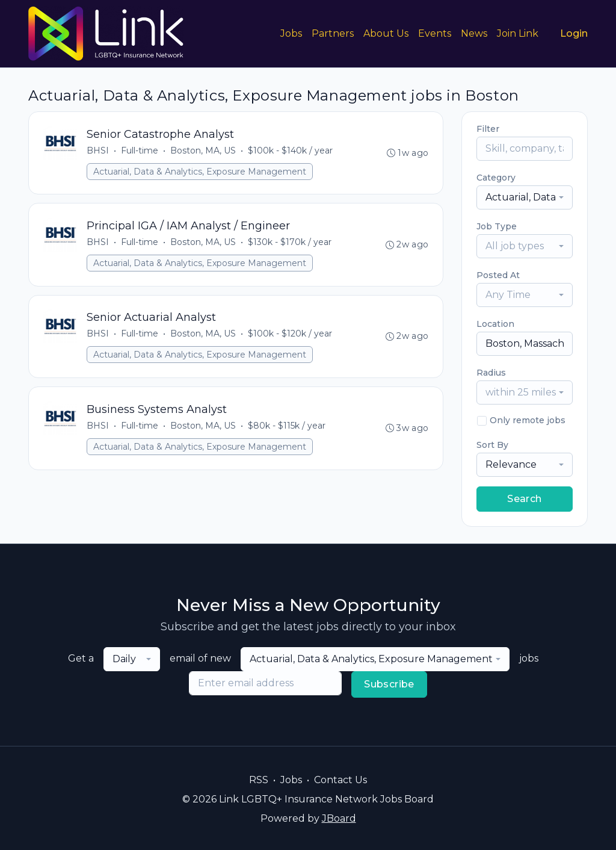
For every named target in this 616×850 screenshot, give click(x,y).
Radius (491, 373)
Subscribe (389, 684)
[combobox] (525, 197)
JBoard (339, 818)
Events (435, 33)
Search (524, 499)
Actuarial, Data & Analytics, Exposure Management (200, 172)
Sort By (492, 445)
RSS (259, 780)
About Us (386, 33)
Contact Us (340, 780)
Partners (333, 33)
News (474, 33)
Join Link (518, 33)
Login (574, 33)
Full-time (140, 150)
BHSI (98, 150)
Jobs (291, 33)
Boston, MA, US (203, 150)
